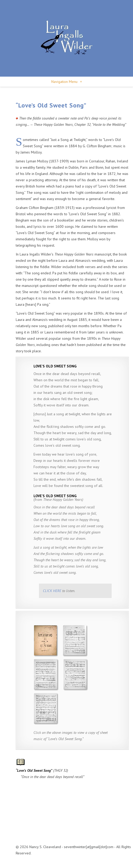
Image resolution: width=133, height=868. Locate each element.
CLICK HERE (52, 591)
